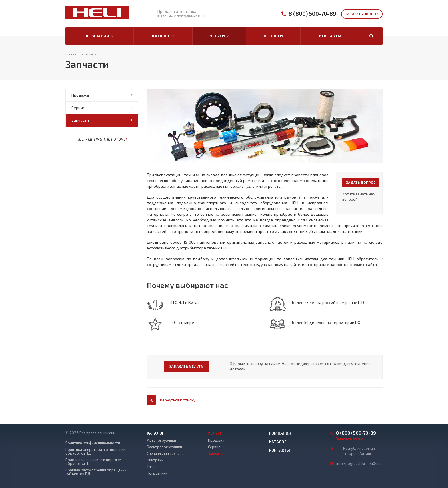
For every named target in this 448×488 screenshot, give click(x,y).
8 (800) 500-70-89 (312, 14)
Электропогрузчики (164, 447)
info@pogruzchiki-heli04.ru (359, 463)
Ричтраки (155, 460)
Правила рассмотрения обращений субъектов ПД (96, 472)
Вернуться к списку (171, 400)
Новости (273, 36)
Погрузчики (157, 473)
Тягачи (153, 467)
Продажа (80, 95)
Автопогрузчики (161, 440)
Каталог (163, 36)
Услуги (219, 36)
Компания (100, 36)
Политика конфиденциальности (93, 443)
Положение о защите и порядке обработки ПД (93, 462)
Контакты (330, 36)
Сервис (78, 108)
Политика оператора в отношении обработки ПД (95, 451)
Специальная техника (165, 453)
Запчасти (80, 120)
